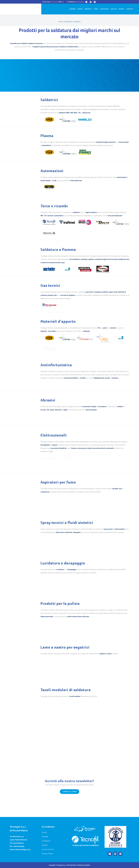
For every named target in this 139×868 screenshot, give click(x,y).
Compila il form (70, 836)
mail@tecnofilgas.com (22, 850)
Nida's (88, 865)
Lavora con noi (48, 849)
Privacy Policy (47, 854)
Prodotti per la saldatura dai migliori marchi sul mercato (69, 33)
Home (61, 22)
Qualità (45, 845)
